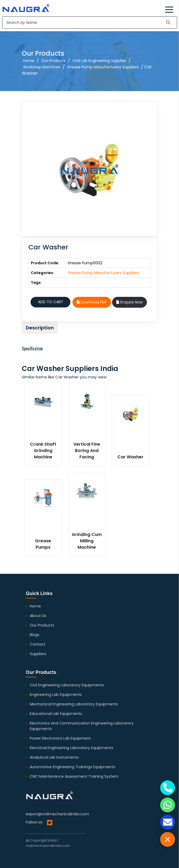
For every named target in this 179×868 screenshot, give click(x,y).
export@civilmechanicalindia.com (57, 814)
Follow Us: (39, 823)
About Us (38, 616)
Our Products (53, 61)
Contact (38, 644)
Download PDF (92, 302)
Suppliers (38, 654)
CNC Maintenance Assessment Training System (74, 776)
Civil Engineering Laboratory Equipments (67, 685)
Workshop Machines (42, 67)
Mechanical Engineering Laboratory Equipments (74, 704)
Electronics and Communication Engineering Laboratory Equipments (82, 726)
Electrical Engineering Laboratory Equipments (71, 748)
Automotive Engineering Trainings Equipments (73, 767)
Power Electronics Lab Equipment (60, 738)
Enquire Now (129, 302)
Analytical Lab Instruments (54, 757)
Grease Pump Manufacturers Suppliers (103, 67)
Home (29, 61)
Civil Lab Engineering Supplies (99, 61)
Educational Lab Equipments (56, 714)
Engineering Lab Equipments (56, 695)
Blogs (35, 635)
